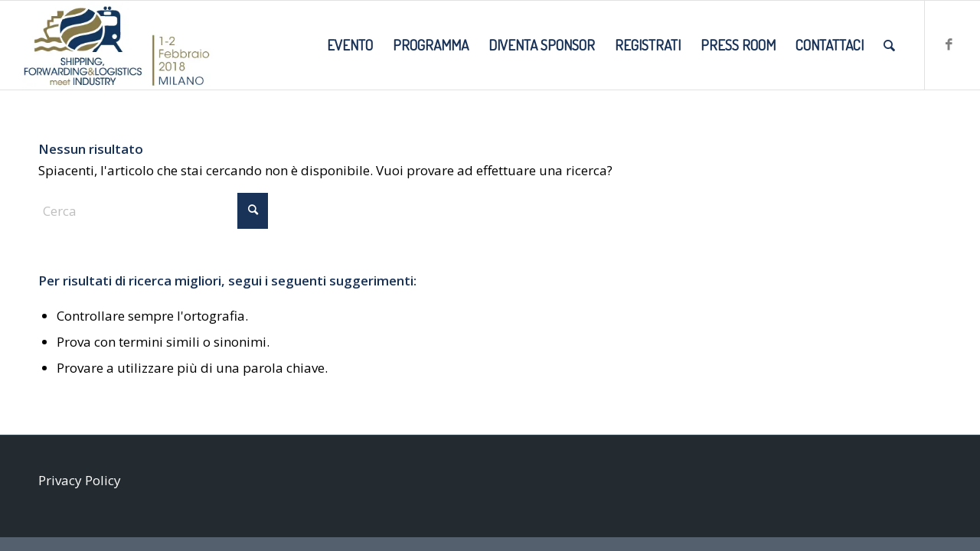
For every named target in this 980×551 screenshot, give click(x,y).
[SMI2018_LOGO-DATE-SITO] (117, 45)
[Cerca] (889, 45)
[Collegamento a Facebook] (949, 44)
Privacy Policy (80, 480)
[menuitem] (350, 45)
